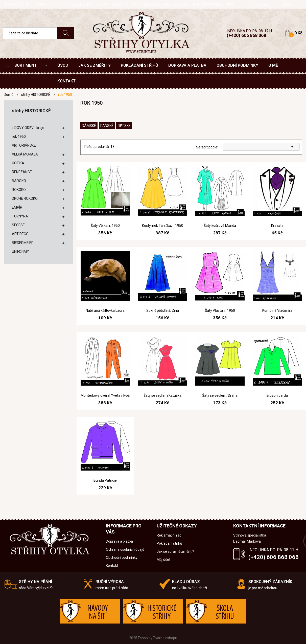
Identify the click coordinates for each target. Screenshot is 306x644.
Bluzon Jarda (277, 395)
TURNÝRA (20, 216)
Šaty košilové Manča (220, 226)
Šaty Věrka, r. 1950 (105, 226)
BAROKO (19, 181)
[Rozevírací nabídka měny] (290, 5)
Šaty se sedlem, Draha (220, 395)
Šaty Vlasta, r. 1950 (220, 310)
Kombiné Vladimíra (277, 310)
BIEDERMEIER (23, 243)
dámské (89, 126)
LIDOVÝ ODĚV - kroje (28, 128)
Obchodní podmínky (122, 558)
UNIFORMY (20, 252)
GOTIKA (18, 163)
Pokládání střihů (169, 543)
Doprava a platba (119, 541)
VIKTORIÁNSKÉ (24, 145)
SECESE (18, 225)
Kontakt (112, 566)
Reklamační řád (169, 535)
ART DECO (20, 234)
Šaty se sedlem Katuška (162, 395)
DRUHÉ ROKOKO (25, 198)
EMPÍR (17, 207)
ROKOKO (19, 190)
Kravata (277, 226)
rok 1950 (19, 137)
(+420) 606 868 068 (246, 35)
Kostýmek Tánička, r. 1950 (163, 226)
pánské (107, 126)
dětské (124, 126)
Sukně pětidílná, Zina (163, 310)
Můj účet (163, 560)
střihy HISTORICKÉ (31, 111)
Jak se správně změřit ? (175, 551)
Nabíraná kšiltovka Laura (105, 310)
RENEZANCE (22, 172)
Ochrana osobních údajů (125, 549)
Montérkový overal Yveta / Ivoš (105, 395)
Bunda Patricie (105, 480)
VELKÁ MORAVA (25, 154)
